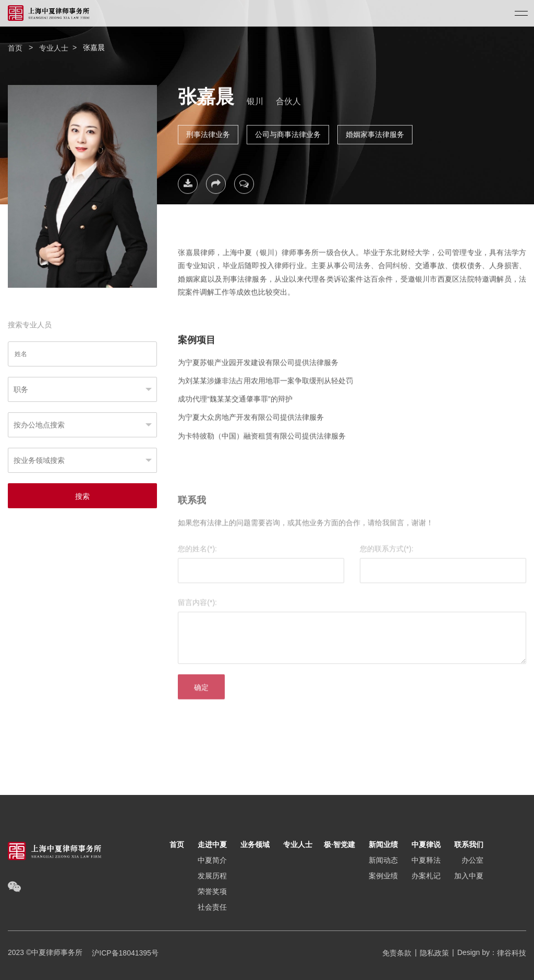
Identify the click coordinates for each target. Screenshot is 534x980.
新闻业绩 (383, 844)
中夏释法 (426, 860)
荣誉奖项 (212, 891)
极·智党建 (339, 844)
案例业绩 (383, 876)
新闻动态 (383, 860)
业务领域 (255, 844)
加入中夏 (469, 876)
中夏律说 (426, 844)
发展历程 (212, 876)
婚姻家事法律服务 (375, 131)
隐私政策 (434, 953)
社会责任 (212, 907)
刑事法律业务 (208, 131)
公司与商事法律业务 (288, 131)
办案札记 (426, 876)
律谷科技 (512, 953)
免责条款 (397, 953)
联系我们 (469, 844)
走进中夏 (212, 844)
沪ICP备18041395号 (122, 953)
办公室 (472, 860)
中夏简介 (212, 860)
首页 (15, 48)
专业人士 (54, 48)
